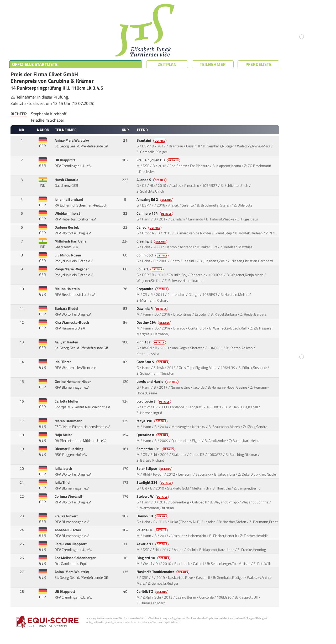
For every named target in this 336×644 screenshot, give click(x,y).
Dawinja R (153, 308)
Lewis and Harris (158, 382)
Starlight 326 (155, 482)
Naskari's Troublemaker (163, 572)
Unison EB (153, 516)
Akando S (152, 180)
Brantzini (152, 140)
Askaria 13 (153, 544)
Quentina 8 (153, 435)
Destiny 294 (154, 322)
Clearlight (152, 241)
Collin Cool (153, 255)
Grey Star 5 (153, 362)
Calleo (149, 227)
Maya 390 (152, 421)
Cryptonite (153, 289)
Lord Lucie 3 (154, 401)
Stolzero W (153, 496)
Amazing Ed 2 (155, 199)
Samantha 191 (156, 449)
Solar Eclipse (155, 468)
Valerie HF (153, 530)
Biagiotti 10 (154, 558)
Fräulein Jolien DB (159, 160)
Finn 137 (152, 342)
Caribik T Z (153, 591)
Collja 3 (150, 269)
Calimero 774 (155, 213)
